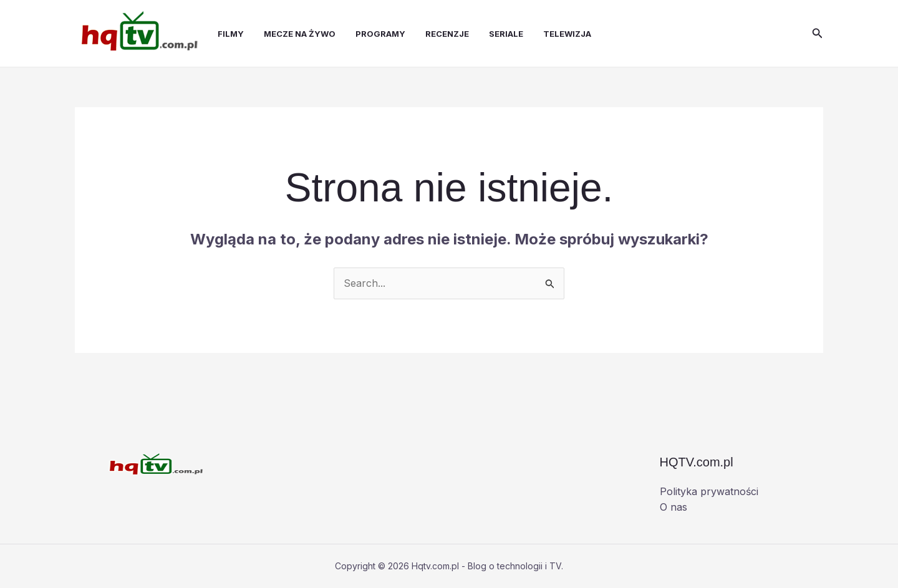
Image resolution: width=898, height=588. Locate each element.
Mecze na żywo (300, 34)
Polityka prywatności (709, 491)
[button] (818, 33)
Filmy (231, 34)
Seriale (506, 34)
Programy (380, 34)
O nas (673, 507)
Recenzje (447, 34)
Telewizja (567, 34)
